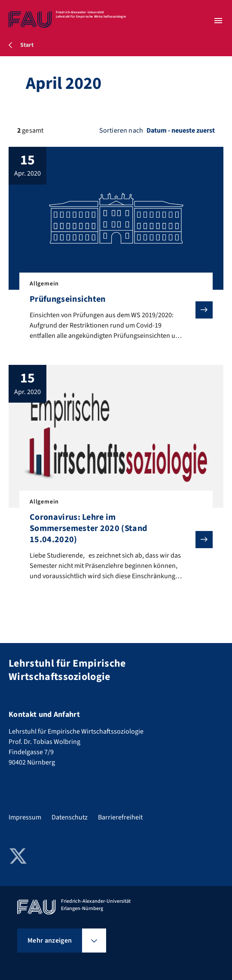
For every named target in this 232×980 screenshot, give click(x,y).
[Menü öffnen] (218, 21)
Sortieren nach (121, 130)
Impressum (25, 817)
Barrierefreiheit (120, 817)
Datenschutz (70, 817)
